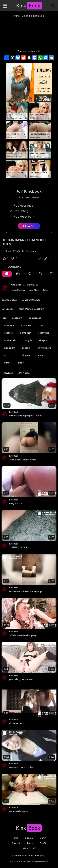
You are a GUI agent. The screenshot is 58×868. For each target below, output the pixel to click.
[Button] (7, 274)
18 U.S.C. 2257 (29, 848)
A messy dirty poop (19, 811)
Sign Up (29, 838)
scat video (44, 333)
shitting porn (44, 348)
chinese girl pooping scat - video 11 (27, 415)
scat (41, 325)
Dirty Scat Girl (16, 503)
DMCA (43, 843)
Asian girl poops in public (21, 767)
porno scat (26, 333)
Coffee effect (17, 723)
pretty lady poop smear (21, 679)
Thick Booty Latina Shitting (23, 460)
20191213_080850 (19, 547)
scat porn (17, 318)
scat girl (26, 348)
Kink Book (16, 285)
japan (40, 355)
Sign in (43, 838)
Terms (30, 843)
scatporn (9, 325)
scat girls (27, 340)
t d (14, 355)
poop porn (10, 348)
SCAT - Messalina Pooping (23, 635)
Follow (46, 290)
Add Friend (34, 290)
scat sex (9, 333)
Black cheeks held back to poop (25, 591)
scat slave (26, 325)
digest (21, 363)
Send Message (19, 290)
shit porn (44, 340)
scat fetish (10, 340)
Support (16, 843)
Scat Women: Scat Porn (32, 309)
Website (24, 373)
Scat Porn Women (31, 300)
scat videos (35, 318)
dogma (26, 355)
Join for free (29, 226)
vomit (7, 363)
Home (15, 838)
